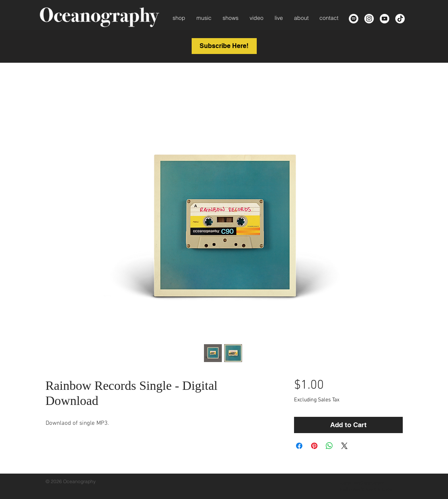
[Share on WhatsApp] (329, 446)
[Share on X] (344, 446)
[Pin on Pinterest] (314, 446)
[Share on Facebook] (299, 446)
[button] (224, 46)
